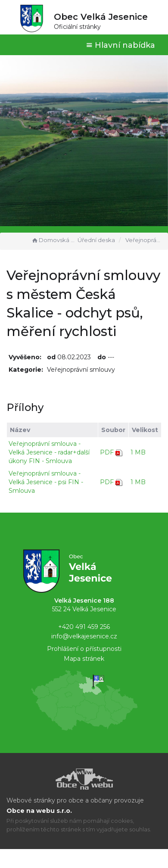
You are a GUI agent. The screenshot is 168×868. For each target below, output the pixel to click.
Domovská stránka (53, 240)
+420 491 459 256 (84, 627)
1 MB (138, 452)
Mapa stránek (84, 659)
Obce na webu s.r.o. (39, 811)
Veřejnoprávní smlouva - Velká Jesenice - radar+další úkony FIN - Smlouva (49, 452)
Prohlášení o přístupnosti (84, 649)
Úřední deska (96, 240)
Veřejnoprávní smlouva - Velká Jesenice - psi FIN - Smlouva (46, 482)
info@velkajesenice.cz (84, 636)
